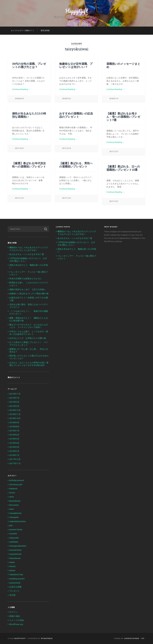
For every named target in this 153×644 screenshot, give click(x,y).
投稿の (15, 616)
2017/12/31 (19, 148)
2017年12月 (15, 459)
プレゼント (14, 591)
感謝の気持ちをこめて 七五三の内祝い (28, 289)
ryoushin (13, 534)
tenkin (12, 562)
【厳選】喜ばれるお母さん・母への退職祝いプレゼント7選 (123, 117)
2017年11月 (15, 463)
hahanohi (13, 489)
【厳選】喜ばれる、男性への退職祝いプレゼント (76, 165)
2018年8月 (14, 427)
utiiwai (12, 570)
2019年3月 (14, 406)
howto (12, 493)
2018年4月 (14, 443)
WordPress (47, 638)
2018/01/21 (66, 99)
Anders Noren (132, 638)
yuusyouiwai (15, 583)
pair (11, 525)
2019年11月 (15, 394)
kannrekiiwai (15, 501)
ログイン (13, 612)
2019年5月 (14, 402)
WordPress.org (16, 624)
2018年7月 (14, 431)
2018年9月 (14, 423)
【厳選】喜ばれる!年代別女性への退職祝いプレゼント (29, 165)
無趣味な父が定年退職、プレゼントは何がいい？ (76, 65)
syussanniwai (15, 550)
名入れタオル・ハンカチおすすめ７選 (27, 254)
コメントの (17, 620)
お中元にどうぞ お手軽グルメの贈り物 (28, 338)
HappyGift (76, 11)
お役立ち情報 (15, 587)
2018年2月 (14, 451)
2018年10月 (15, 418)
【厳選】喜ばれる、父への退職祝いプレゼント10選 (123, 168)
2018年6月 (14, 435)
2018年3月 (14, 447)
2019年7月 (14, 398)
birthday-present (17, 480)
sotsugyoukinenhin (18, 546)
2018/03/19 (19, 99)
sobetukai (14, 542)
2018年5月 (14, 439)
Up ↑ (143, 638)
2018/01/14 (114, 99)
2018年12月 (15, 410)
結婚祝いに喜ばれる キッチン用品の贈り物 (29, 294)
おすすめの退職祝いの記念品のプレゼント (76, 115)
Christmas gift (16, 484)
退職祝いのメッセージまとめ (123, 65)
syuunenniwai (15, 554)
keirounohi (14, 505)
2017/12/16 (66, 148)
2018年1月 (14, 455)
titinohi (12, 566)
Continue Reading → (21, 89)
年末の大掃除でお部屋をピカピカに (26, 279)
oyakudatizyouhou (18, 521)
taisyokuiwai (15, 558)
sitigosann (14, 538)
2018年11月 (15, 414)
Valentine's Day (16, 574)
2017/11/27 (114, 152)
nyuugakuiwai (15, 513)
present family (16, 529)
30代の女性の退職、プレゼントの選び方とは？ (29, 65)
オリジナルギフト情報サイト (23, 31)
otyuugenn (14, 517)
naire (12, 509)
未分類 (12, 595)
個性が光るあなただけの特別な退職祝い (29, 115)
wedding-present (17, 579)
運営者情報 (45, 31)
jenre (12, 497)
